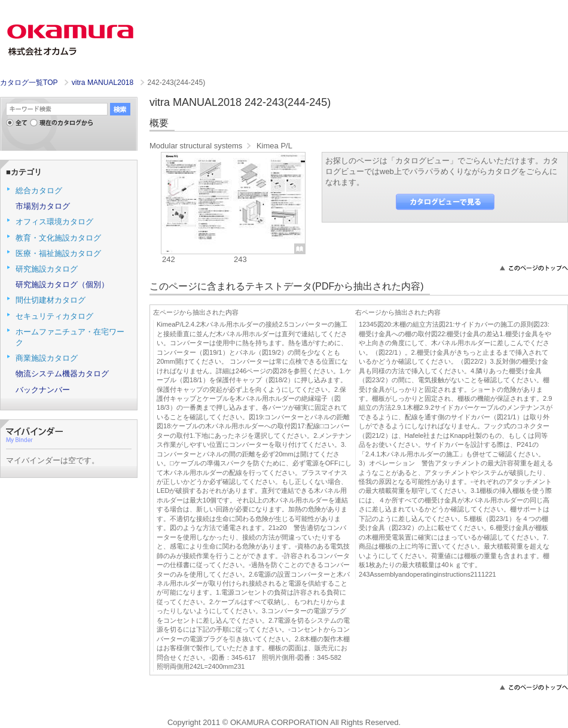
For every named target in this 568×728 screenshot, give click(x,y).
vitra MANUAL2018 (104, 83)
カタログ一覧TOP (29, 83)
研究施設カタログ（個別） (62, 284)
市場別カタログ (43, 206)
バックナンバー (43, 390)
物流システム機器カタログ (62, 374)
